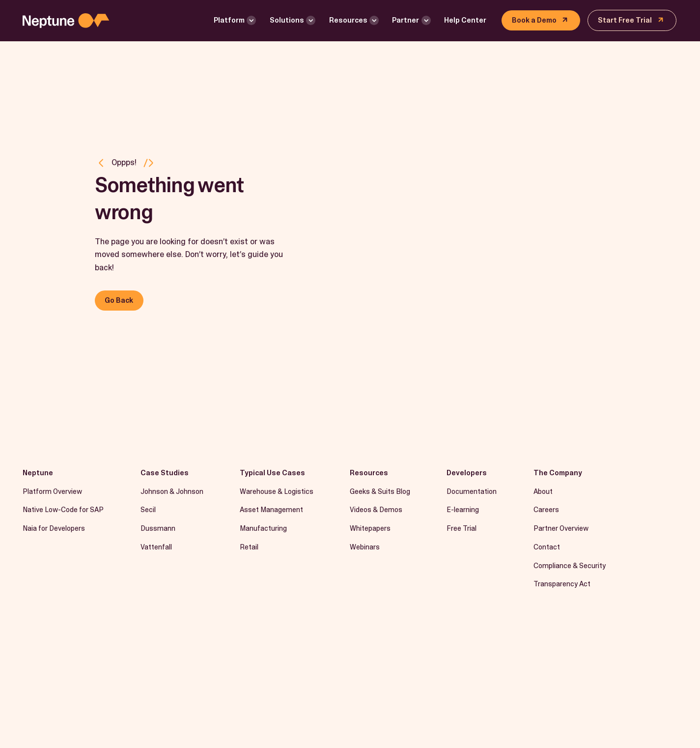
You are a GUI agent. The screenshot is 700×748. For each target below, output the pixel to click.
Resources (348, 20)
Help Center (465, 20)
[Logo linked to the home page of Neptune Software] (66, 21)
